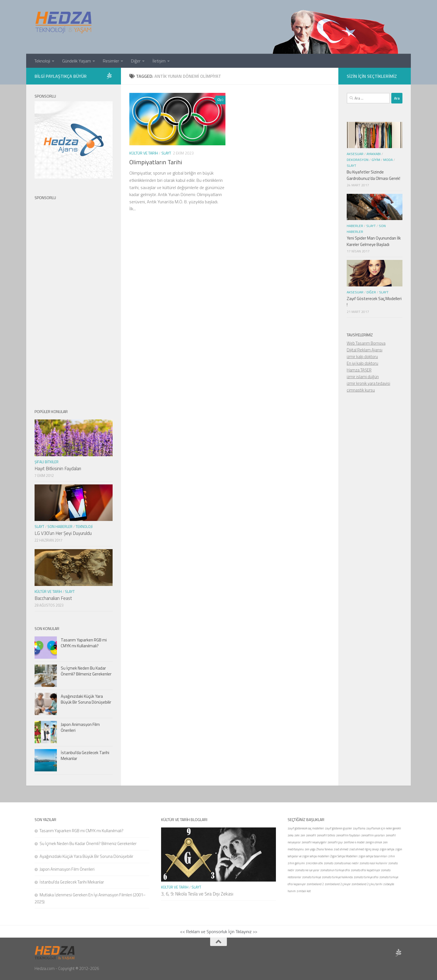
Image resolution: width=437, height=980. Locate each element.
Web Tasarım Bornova (366, 343)
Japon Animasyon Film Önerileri (80, 727)
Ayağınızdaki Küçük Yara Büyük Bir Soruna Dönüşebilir (86, 699)
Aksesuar (355, 154)
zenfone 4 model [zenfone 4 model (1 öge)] (354, 842)
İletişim (159, 61)
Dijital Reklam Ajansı (365, 350)
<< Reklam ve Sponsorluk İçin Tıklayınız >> (219, 931)
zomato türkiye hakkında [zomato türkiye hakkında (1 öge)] (337, 877)
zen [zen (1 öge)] (303, 835)
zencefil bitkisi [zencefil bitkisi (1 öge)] (326, 835)
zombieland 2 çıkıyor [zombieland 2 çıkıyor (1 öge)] (338, 884)
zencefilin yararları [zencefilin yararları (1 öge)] (373, 835)
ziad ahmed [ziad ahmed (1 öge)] (341, 849)
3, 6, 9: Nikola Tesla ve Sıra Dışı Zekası (197, 894)
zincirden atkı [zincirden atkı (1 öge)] (314, 863)
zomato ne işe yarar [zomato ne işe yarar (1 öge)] (307, 870)
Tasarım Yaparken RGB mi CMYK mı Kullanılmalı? (84, 643)
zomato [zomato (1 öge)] (329, 863)
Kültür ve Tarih (144, 153)
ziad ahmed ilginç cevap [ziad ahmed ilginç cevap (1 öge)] (364, 849)
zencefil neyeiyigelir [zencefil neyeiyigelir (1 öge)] (314, 842)
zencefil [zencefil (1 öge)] (311, 835)
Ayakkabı (374, 154)
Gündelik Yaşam (77, 61)
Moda (388, 160)
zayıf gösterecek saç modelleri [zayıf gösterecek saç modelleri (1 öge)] (306, 828)
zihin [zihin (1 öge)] (392, 856)
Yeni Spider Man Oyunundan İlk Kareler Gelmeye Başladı (374, 241)
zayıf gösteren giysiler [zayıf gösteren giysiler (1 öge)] (338, 828)
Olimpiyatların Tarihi (156, 162)
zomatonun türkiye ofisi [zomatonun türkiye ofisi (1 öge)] (335, 870)
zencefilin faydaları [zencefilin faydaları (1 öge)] (348, 835)
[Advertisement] (74, 300)
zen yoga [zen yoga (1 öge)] (310, 849)
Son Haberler (60, 527)
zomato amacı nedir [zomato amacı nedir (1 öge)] (346, 863)
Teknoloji (42, 61)
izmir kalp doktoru (362, 357)
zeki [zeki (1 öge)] (297, 835)
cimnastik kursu (361, 390)
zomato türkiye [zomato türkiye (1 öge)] (312, 877)
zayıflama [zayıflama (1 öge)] (359, 828)
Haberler (355, 226)
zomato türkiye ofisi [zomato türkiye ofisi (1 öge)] (366, 877)
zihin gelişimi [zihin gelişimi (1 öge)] (296, 863)
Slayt (166, 153)
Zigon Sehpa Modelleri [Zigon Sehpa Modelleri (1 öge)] (344, 856)
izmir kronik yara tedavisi (368, 383)
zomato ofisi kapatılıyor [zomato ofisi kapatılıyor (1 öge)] (366, 870)
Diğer (136, 61)
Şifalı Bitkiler (47, 462)
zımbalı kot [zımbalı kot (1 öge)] (304, 891)
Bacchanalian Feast (53, 598)
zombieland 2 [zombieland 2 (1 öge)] (315, 884)
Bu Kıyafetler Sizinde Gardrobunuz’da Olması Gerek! (373, 175)
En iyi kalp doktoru (362, 363)
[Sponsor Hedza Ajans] (109, 76)
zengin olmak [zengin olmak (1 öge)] (374, 842)
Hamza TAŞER (359, 370)
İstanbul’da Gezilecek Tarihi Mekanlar (85, 755)
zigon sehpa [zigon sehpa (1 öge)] (387, 849)
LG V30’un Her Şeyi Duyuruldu (63, 533)
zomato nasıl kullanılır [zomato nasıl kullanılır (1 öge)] (373, 863)
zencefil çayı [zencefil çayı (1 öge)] (335, 842)
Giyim (376, 160)
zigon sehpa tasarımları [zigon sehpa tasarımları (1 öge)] (373, 856)
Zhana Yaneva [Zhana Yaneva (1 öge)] (325, 849)
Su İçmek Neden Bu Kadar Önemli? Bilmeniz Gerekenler (86, 671)
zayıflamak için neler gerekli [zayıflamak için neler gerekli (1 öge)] (384, 828)
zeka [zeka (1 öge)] (291, 835)
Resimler (111, 61)
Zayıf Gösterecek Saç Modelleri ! (374, 302)
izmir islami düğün (363, 377)
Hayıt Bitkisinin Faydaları (58, 469)
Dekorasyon (358, 160)
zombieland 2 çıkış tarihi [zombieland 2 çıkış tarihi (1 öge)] (367, 884)
